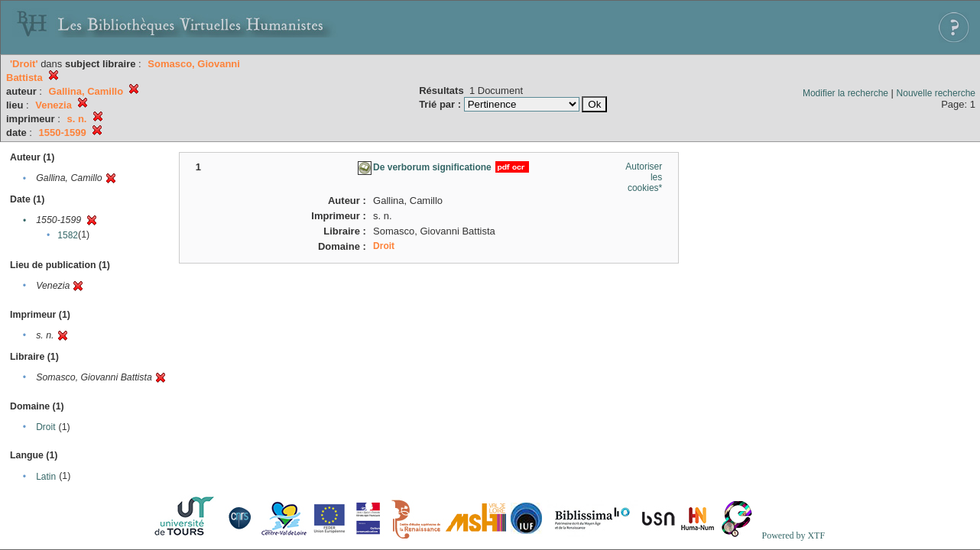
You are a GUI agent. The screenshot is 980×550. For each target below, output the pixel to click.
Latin (46, 477)
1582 (68, 235)
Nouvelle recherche (936, 93)
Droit (45, 427)
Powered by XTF (793, 535)
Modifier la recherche (845, 93)
